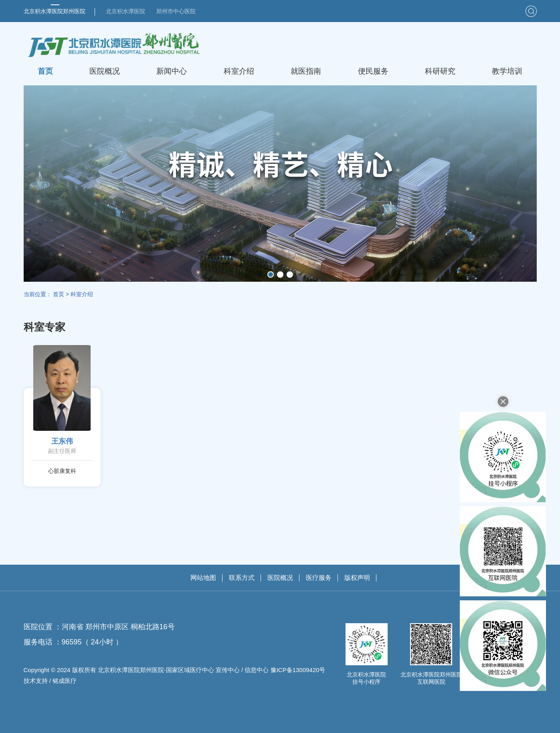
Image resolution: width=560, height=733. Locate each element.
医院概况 (105, 71)
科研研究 (440, 71)
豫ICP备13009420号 (298, 670)
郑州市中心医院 (176, 11)
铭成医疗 (65, 681)
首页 (45, 71)
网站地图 (203, 578)
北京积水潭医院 (125, 11)
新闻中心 (172, 71)
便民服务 (373, 71)
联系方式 (242, 578)
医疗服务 (319, 578)
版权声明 (357, 578)
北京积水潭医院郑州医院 (55, 11)
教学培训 (507, 71)
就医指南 (306, 71)
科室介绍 (239, 71)
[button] (271, 275)
